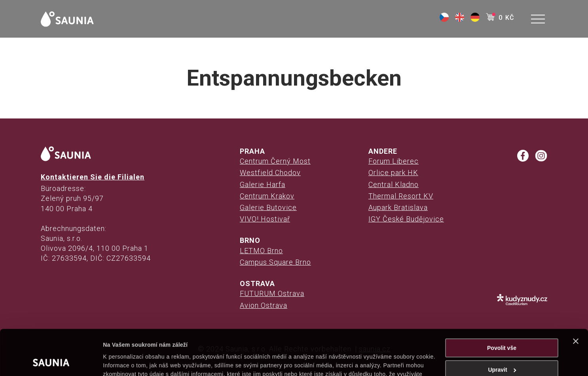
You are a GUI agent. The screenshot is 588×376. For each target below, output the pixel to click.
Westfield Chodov (270, 173)
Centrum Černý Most (275, 161)
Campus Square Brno (275, 262)
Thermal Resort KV (401, 196)
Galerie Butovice (268, 207)
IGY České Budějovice (406, 219)
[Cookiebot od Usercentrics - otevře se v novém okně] (51, 361)
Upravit (502, 327)
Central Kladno (394, 184)
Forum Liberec (394, 161)
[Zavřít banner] (576, 299)
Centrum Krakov (267, 196)
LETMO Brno (261, 251)
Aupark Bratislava (398, 207)
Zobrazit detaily (123, 361)
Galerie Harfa (263, 184)
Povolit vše (502, 305)
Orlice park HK (393, 173)
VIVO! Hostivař (265, 219)
